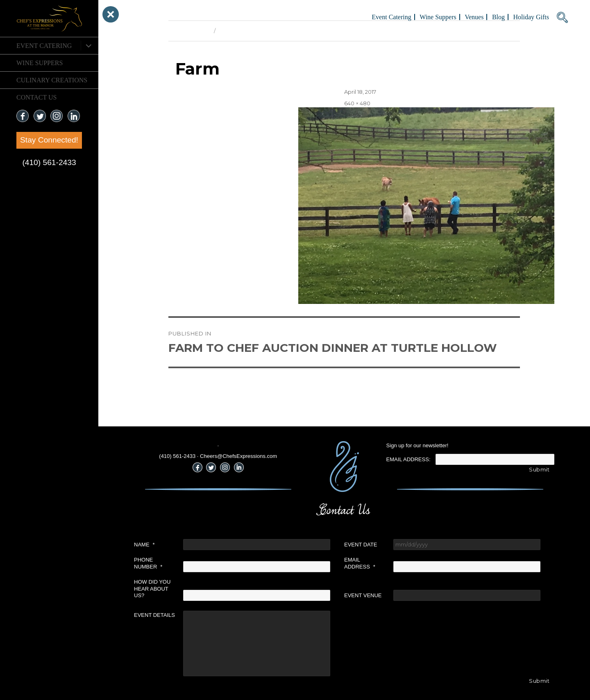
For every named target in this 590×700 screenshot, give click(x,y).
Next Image (234, 31)
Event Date (361, 545)
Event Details (154, 615)
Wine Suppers (40, 63)
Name (144, 545)
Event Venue (363, 595)
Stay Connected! (49, 140)
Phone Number (148, 563)
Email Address (360, 563)
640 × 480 (357, 103)
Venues (474, 17)
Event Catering (44, 46)
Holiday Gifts (531, 17)
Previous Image (189, 31)
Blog (498, 17)
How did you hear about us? (152, 589)
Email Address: (408, 459)
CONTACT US (36, 97)
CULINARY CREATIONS (52, 80)
